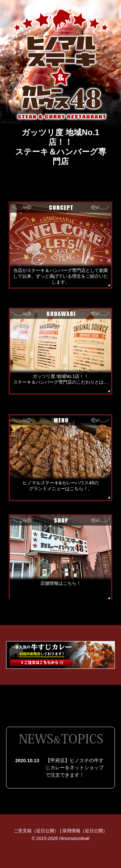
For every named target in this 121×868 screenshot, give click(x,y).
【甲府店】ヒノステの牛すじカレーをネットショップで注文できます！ (75, 768)
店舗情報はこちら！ (61, 583)
